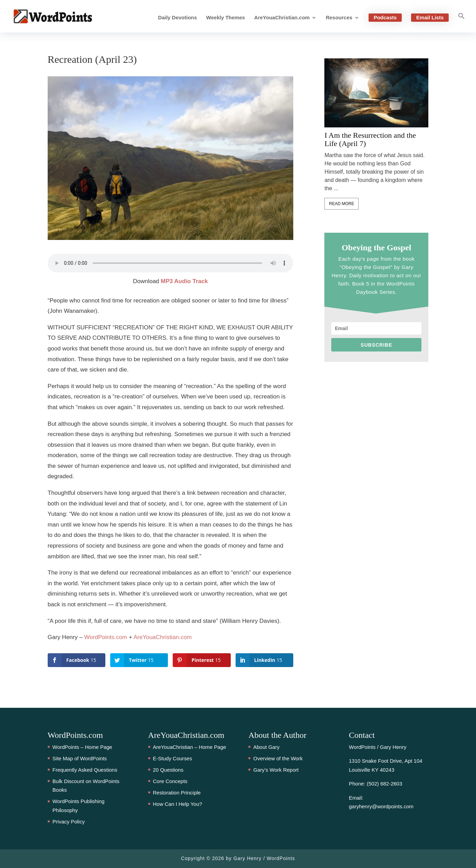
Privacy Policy (69, 822)
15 (12, 401)
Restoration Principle (177, 793)
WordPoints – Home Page (82, 747)
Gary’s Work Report (276, 770)
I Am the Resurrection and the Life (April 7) (370, 139)
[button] (461, 22)
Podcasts (385, 17)
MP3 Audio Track (184, 281)
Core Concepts (170, 781)
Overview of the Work (278, 758)
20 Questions (168, 770)
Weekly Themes (226, 18)
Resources (339, 18)
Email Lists (430, 17)
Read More (341, 204)
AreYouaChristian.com (282, 18)
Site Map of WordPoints (80, 758)
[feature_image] (376, 93)
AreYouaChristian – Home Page (190, 747)
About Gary (266, 747)
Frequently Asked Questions (85, 770)
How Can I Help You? (178, 804)
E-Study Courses (173, 758)
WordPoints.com (106, 637)
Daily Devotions (178, 18)
